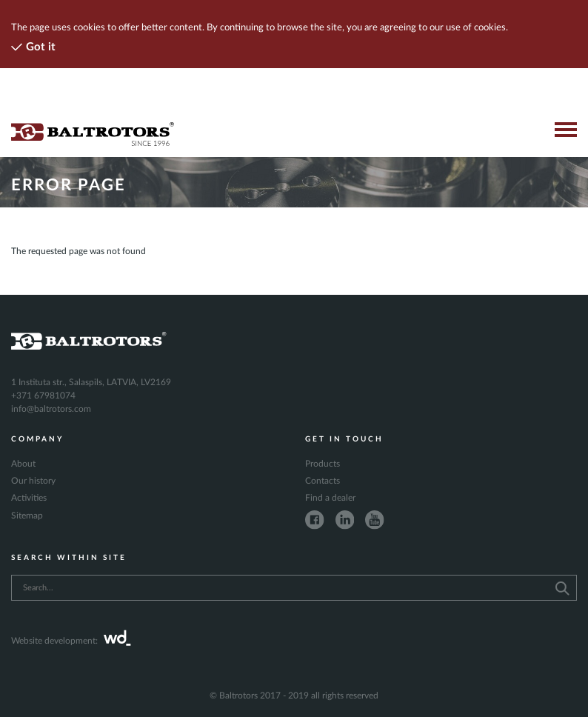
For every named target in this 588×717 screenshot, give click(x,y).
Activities (29, 498)
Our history (33, 481)
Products (323, 464)
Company (37, 439)
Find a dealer (330, 498)
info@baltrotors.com (51, 409)
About (23, 464)
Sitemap (27, 516)
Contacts (323, 481)
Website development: (71, 641)
